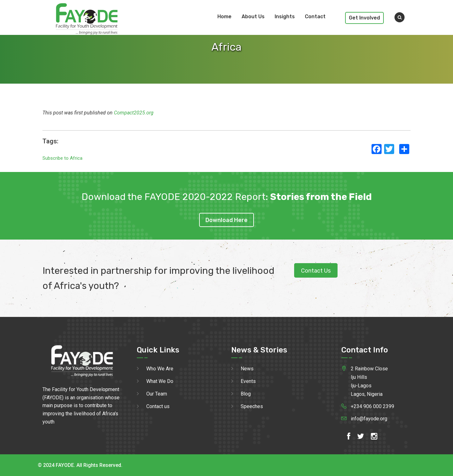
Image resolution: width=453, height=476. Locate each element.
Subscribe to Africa (62, 158)
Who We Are (160, 369)
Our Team (157, 394)
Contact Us (316, 271)
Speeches (252, 406)
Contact (315, 17)
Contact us (158, 406)
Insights (285, 17)
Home (224, 17)
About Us (253, 17)
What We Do (160, 381)
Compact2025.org (134, 113)
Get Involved (364, 18)
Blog (246, 394)
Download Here (226, 220)
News (247, 369)
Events (248, 381)
